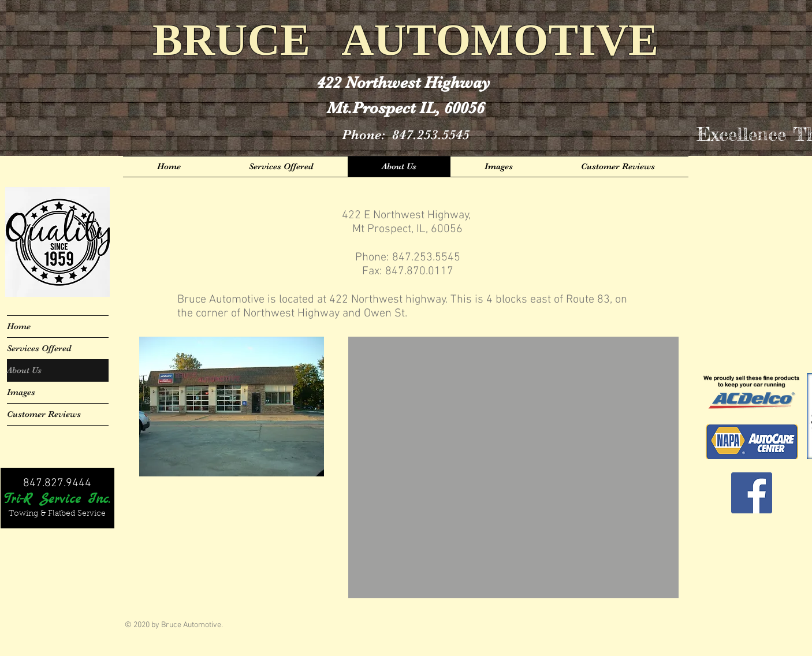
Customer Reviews (44, 414)
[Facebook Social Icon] (752, 493)
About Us (24, 370)
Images (21, 392)
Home (19, 326)
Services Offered (39, 348)
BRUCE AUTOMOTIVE (405, 40)
